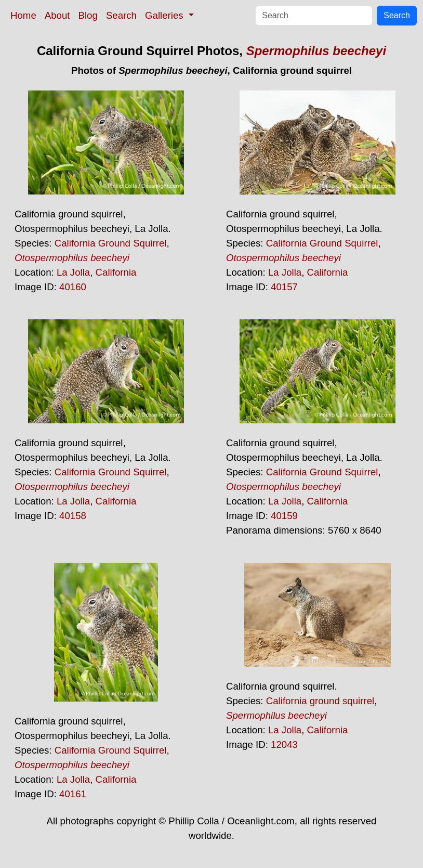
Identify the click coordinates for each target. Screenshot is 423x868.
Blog (88, 15)
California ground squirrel (320, 701)
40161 (73, 794)
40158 (73, 516)
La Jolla (73, 272)
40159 (284, 516)
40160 (73, 287)
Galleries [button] (166, 15)
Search (121, 15)
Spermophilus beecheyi (316, 51)
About (57, 15)
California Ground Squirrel (111, 243)
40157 (284, 287)
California (116, 272)
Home (23, 15)
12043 (284, 744)
